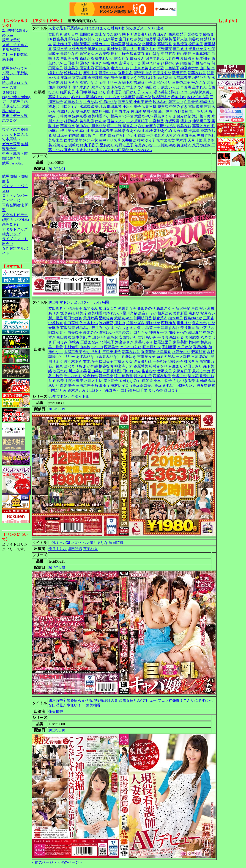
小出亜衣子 (132, 107)
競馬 (6, 176)
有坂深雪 (172, 121)
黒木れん (200, 87)
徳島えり (180, 49)
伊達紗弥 (122, 332)
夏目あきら (69, 82)
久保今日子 (78, 49)
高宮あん (87, 54)
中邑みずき (178, 107)
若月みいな (101, 328)
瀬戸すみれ (155, 58)
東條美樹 (180, 342)
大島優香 (180, 44)
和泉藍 (206, 342)
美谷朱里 (188, 328)
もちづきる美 (198, 97)
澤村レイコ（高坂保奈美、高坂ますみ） (144, 385)
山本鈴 (85, 347)
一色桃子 (172, 68)
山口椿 (205, 68)
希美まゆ (178, 97)
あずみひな (85, 357)
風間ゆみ (87, 34)
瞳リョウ (71, 34)
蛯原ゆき (83, 63)
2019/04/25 (57, 568)
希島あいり (97, 92)
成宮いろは (170, 87)
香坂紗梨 (200, 347)
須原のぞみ (170, 63)
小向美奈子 (143, 102)
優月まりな (57, 549)
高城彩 (120, 131)
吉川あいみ (147, 337)
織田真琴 (114, 107)
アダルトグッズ (15, 229)
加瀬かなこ (116, 87)
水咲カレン (187, 385)
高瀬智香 (165, 44)
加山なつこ (104, 34)
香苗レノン (116, 121)
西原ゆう (68, 126)
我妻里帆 (149, 107)
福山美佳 (184, 54)
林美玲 (66, 116)
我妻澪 (163, 107)
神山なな (83, 126)
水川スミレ (93, 39)
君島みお (184, 126)
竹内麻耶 (106, 323)
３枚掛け (9, 92)
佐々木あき (81, 87)
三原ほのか (200, 357)
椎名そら (203, 63)
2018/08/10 (57, 730)
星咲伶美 (106, 318)
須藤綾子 (188, 63)
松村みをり (73, 73)
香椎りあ (125, 73)
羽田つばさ (167, 126)
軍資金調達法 (13, 205)
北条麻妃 (128, 97)
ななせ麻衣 (147, 126)
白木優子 (114, 92)
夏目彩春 (188, 58)
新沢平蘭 (126, 116)
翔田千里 (111, 111)
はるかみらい (131, 347)
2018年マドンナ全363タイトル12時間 (79, 302)
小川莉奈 (149, 44)
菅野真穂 (181, 111)
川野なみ (90, 102)
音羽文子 (60, 49)
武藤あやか (144, 116)
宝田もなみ (128, 39)
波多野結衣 (161, 97)
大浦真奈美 (182, 78)
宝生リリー (108, 82)
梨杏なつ (195, 34)
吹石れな (122, 58)
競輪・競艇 (19, 176)
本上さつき (135, 87)
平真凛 (163, 337)
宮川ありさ (199, 111)
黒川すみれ (170, 328)
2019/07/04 (57, 169)
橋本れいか (104, 58)
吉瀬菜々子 (143, 82)
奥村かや (114, 49)
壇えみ (186, 121)
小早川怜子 (163, 381)
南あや (101, 121)
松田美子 (196, 44)
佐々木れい (89, 323)
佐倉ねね (90, 376)
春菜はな (144, 97)
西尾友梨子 (178, 34)
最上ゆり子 (62, 44)
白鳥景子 (191, 102)
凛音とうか (201, 126)
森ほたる (87, 58)
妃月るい (208, 313)
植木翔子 (203, 58)
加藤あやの (73, 102)
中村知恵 (71, 347)
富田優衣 (196, 107)
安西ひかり (128, 337)
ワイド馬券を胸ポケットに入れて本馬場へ (15, 134)
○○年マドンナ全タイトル (69, 396)
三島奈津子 (181, 82)
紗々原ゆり (123, 34)
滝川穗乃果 (147, 39)
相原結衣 (71, 121)
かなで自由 (92, 352)
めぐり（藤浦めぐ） (88, 97)
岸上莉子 (111, 381)
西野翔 (97, 111)
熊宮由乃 (87, 68)
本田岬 (81, 92)
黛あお (54, 107)
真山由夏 (87, 131)
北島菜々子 (151, 328)
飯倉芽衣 (137, 54)
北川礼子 (107, 342)
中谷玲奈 (111, 63)
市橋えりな (123, 361)
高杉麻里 (165, 78)
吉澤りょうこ (130, 63)
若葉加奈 (199, 352)
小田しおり (193, 366)
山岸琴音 (111, 39)
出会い (8, 244)
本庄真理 (64, 78)
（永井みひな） (108, 357)
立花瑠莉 (79, 78)
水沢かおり (162, 82)
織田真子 (68, 92)
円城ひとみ (66, 111)
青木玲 (124, 111)
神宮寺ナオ (189, 68)
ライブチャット (15, 239)
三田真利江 (201, 54)
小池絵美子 (73, 308)
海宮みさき (124, 342)
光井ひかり (198, 49)
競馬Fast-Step (13, 163)
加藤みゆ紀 (182, 116)
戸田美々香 (69, 58)
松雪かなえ (89, 82)
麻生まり (90, 73)
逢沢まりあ (120, 68)
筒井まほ (114, 126)
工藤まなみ (90, 342)
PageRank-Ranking (16, 97)
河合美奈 (102, 54)
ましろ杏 (112, 97)
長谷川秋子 (120, 54)
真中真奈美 (104, 131)
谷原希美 (165, 39)
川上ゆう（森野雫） (103, 390)
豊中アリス (205, 328)
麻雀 (6, 181)
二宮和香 (156, 121)
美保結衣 (192, 337)
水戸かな (99, 87)
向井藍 (135, 328)
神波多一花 (158, 332)
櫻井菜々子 (69, 131)
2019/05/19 (57, 409)
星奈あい (130, 126)
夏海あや (83, 111)
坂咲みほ (68, 313)
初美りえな (162, 73)
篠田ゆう (153, 87)
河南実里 (118, 44)
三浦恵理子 (85, 385)
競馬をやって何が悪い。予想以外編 (15, 73)
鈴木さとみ (77, 390)
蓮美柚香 (95, 116)
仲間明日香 (201, 121)
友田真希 (56, 34)
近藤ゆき (125, 82)
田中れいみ (151, 63)
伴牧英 (74, 342)
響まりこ (130, 49)
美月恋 (101, 107)
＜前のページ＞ (44, 862)
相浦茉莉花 (81, 44)
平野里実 (165, 49)
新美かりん (108, 73)
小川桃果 (111, 116)
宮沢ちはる (147, 78)
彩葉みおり (197, 73)
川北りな (99, 126)
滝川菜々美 (201, 116)
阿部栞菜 (125, 102)
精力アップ (11, 234)
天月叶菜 (90, 318)
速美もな (134, 44)
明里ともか (147, 49)
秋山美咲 (71, 68)
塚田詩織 (75, 549)
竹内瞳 (194, 342)
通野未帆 (180, 39)
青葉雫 (186, 87)
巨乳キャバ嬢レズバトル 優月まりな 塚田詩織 (86, 543)
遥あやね (200, 323)
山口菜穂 (71, 323)
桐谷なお (196, 39)
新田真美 (179, 73)
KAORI (97, 347)
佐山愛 (136, 111)
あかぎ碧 (156, 68)
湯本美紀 (161, 92)
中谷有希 (168, 54)
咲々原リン (152, 347)
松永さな (199, 82)
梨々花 (193, 376)
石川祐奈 (102, 68)
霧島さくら (163, 116)
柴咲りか (153, 323)
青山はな (153, 54)
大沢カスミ (101, 44)
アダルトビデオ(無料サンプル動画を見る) (15, 220)
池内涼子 (111, 78)
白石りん (137, 58)
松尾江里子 (163, 342)
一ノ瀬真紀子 (137, 121)
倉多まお (179, 376)
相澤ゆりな (108, 102)
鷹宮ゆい (176, 102)
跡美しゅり (144, 342)
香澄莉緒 (95, 78)
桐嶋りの (207, 102)
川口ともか (69, 107)
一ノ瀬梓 (183, 357)
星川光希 (150, 111)
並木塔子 (64, 87)
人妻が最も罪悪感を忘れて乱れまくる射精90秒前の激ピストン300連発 (106, 28)
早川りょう (128, 78)
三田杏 (69, 63)
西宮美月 (60, 39)
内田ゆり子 (132, 92)
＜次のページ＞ (70, 862)
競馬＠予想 (11, 40)
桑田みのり (146, 308)
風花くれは (97, 49)
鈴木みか (160, 102)
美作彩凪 (87, 121)
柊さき (97, 63)
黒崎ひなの (69, 54)
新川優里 (166, 111)
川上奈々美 (139, 68)
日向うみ (60, 342)
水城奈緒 (87, 107)
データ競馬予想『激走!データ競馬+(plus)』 (15, 106)
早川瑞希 (56, 347)
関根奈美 (76, 39)
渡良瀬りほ (143, 34)
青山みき (160, 34)
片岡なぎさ (135, 323)
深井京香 (79, 116)
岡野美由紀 (143, 73)
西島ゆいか (193, 318)
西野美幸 (111, 347)
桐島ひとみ (201, 78)
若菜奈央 (172, 58)
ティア (147, 92)
